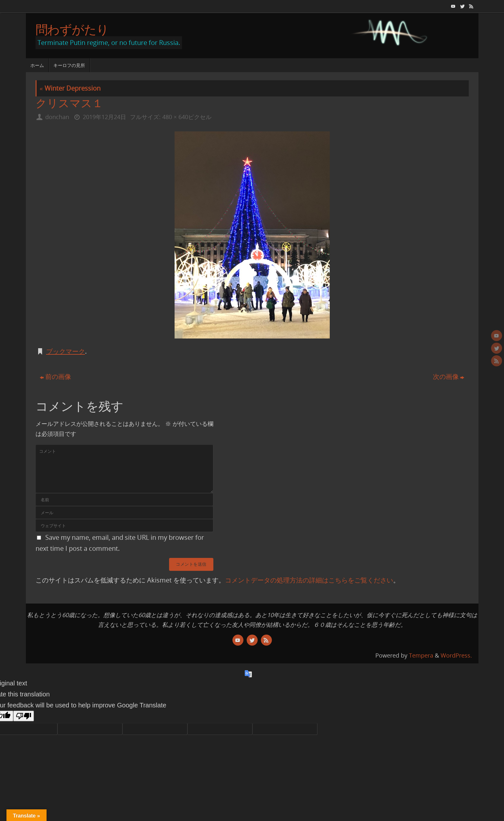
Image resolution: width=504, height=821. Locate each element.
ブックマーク (66, 351)
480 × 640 (175, 117)
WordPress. (456, 655)
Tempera (421, 655)
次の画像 (449, 377)
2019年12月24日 (104, 117)
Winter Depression (70, 88)
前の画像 (55, 377)
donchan (57, 117)
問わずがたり (72, 29)
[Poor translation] (24, 716)
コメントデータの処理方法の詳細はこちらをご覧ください (309, 580)
